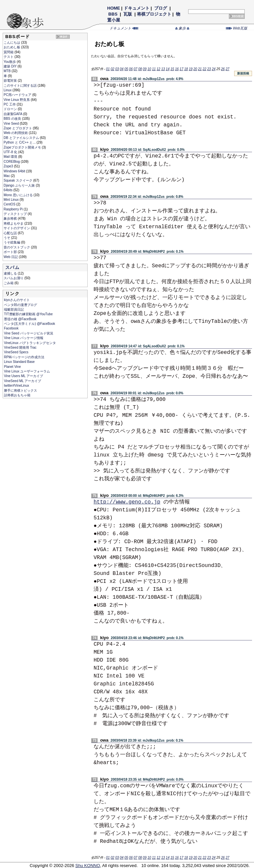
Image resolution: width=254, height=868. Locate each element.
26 (223, 69)
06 (131, 69)
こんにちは (12, 43)
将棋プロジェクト (154, 14)
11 (154, 69)
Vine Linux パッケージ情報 (24, 338)
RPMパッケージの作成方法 (24, 357)
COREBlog (12, 162)
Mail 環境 (11, 157)
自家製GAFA (13, 114)
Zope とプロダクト (18, 128)
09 (145, 69)
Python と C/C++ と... (20, 142)
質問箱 (9, 52)
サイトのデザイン (17, 228)
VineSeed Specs (16, 352)
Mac (7, 176)
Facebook (11, 328)
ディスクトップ (16, 214)
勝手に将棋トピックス (21, 391)
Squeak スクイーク (18, 180)
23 (209, 69)
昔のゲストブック (17, 247)
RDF (64, 37)
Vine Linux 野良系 (17, 100)
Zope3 (9, 166)
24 (213, 69)
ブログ (161, 8)
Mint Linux (12, 200)
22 (205, 69)
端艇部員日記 (14, 309)
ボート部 (11, 252)
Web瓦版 (237, 28)
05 (126, 69)
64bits (8, 190)
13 (163, 69)
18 (186, 69)
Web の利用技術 (16, 133)
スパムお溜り (14, 278)
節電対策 (11, 81)
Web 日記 (11, 257)
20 (195, 69)
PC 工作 (10, 104)
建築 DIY (11, 66)
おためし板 (12, 47)
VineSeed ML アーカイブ (22, 381)
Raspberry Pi (14, 209)
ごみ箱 (9, 283)
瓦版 (128, 14)
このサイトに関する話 (21, 86)
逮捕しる (11, 273)
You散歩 (10, 62)
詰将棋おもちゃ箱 (17, 395)
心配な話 (11, 233)
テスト (9, 57)
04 (122, 69)
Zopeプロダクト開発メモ (23, 147)
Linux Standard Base (19, 362)
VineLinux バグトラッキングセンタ (30, 343)
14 (168, 69)
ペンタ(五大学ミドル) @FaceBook (30, 324)
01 (108, 69)
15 (172, 69)
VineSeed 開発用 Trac (20, 347)
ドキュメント (137, 8)
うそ (7, 238)
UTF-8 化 (11, 152)
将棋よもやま (14, 223)
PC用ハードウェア (18, 95)
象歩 (182, 28)
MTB (8, 71)
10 (149, 69)
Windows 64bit (15, 171)
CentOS (10, 204)
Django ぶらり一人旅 (20, 185)
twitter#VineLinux (17, 386)
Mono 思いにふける (19, 195)
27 (227, 69)
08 (140, 69)
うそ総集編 (12, 242)
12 (159, 69)
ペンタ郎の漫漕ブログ (21, 305)
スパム (12, 267)
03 (117, 69)
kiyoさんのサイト (17, 300)
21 (200, 69)
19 (191, 69)
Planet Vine (12, 367)
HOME (114, 8)
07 (135, 69)
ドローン (11, 109)
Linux (8, 90)
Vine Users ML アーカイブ (23, 376)
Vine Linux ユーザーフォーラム (27, 371)
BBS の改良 (13, 119)
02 (112, 69)
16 (177, 69)
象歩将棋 (11, 218)
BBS (113, 14)
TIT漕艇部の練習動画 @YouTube (28, 314)
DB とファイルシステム (22, 138)
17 (181, 69)
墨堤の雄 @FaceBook (20, 319)
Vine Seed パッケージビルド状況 (29, 333)
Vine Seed (12, 124)
